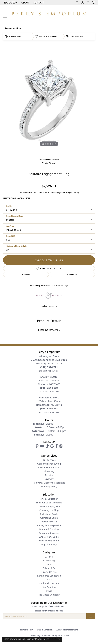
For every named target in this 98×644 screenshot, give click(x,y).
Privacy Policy (26, 630)
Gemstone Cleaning (49, 533)
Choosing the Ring (49, 510)
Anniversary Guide (49, 537)
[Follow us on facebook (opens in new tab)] (57, 446)
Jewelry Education (49, 499)
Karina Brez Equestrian (49, 576)
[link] (38, 3)
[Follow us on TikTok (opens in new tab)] (47, 446)
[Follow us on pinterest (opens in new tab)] (37, 446)
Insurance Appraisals (49, 468)
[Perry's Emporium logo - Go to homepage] (49, 13)
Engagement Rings (14, 28)
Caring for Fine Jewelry (49, 525)
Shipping (26, 274)
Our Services (49, 460)
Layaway (49, 479)
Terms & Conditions (45, 630)
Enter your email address (49, 611)
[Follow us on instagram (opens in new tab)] (61, 446)
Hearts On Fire (49, 572)
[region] (49, 102)
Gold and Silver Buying (49, 464)
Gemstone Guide (49, 518)
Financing (49, 471)
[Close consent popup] (59, 639)
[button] (10, 3)
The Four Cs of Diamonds (49, 503)
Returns (72, 274)
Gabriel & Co (49, 568)
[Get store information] (49, 371)
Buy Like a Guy (49, 544)
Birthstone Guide (49, 514)
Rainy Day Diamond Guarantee (49, 483)
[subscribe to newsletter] (91, 616)
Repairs (49, 475)
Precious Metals (49, 522)
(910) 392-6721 (49, 163)
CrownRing (49, 560)
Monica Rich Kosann (49, 583)
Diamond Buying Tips (49, 506)
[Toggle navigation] (5, 18)
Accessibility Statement (67, 630)
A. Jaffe (49, 557)
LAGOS (49, 579)
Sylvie (49, 591)
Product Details (49, 321)
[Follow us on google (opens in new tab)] (52, 446)
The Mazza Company (49, 595)
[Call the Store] (49, 367)
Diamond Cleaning (49, 529)
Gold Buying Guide (49, 541)
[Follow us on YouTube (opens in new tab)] (42, 446)
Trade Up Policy (49, 486)
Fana (49, 564)
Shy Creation (49, 587)
